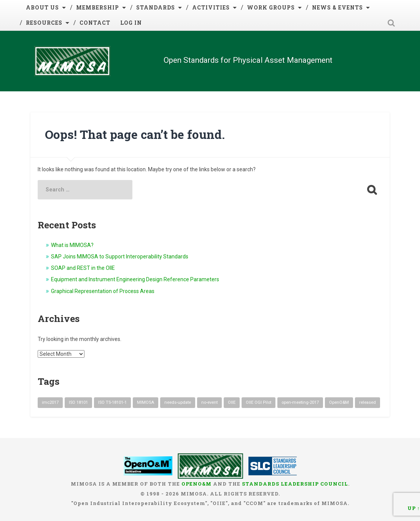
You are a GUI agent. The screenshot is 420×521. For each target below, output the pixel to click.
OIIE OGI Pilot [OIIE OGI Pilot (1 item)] (259, 402)
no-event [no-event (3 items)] (209, 402)
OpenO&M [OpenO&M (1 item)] (339, 402)
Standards (156, 7)
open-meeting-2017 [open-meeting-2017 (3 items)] (300, 402)
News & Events (337, 7)
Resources (44, 23)
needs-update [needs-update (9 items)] (178, 402)
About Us (42, 7)
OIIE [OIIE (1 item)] (232, 402)
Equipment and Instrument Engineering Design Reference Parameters (135, 279)
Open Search (391, 23)
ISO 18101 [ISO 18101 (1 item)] (78, 402)
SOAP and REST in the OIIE (83, 268)
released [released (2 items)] (367, 402)
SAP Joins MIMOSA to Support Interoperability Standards (120, 257)
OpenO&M (196, 484)
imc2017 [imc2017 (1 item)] (50, 402)
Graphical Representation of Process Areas (103, 291)
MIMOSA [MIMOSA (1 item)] (146, 402)
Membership (98, 7)
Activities (211, 7)
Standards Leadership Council (295, 484)
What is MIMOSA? (72, 245)
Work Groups (271, 7)
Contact (95, 23)
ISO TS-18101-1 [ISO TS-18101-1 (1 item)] (112, 402)
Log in (131, 23)
